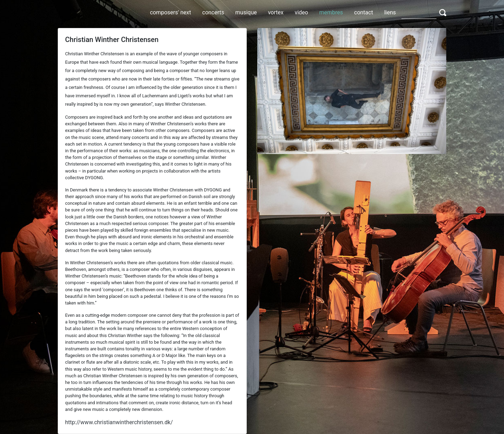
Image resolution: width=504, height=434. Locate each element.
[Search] (419, 12)
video (301, 12)
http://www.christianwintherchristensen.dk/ (119, 422)
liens (390, 12)
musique (246, 12)
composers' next (170, 12)
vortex (276, 12)
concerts (213, 12)
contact (364, 12)
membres (331, 12)
